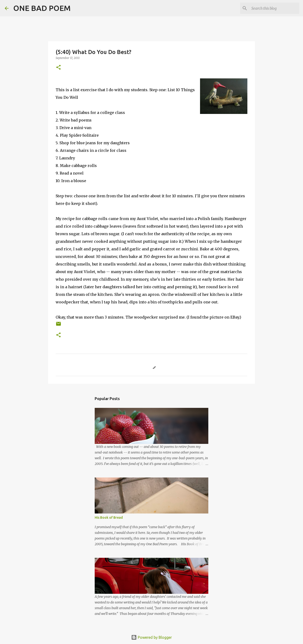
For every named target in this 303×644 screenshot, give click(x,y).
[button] (58, 68)
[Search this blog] (274, 8)
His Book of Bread (109, 518)
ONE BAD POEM (42, 8)
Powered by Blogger (151, 637)
